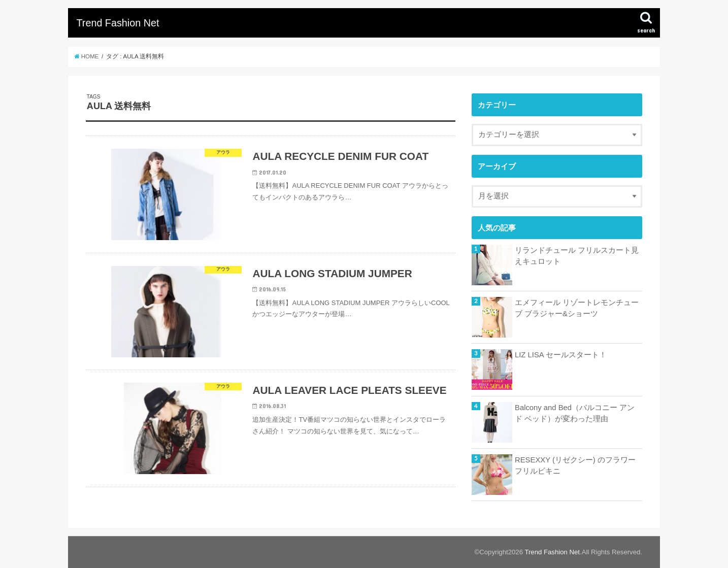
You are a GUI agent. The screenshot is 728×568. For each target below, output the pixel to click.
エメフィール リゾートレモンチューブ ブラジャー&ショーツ (577, 308)
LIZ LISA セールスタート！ (561, 355)
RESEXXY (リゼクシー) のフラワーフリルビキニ (575, 465)
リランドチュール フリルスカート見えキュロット (577, 256)
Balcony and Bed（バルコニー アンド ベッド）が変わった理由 (575, 413)
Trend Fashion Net (118, 23)
